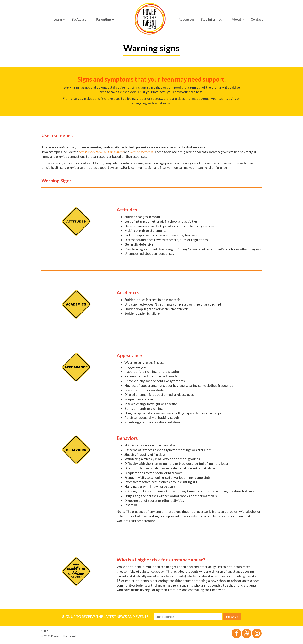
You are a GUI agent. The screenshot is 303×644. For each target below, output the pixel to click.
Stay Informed (213, 19)
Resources (186, 19)
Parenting (105, 19)
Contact (257, 19)
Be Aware (81, 19)
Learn (59, 19)
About (238, 19)
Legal (45, 630)
